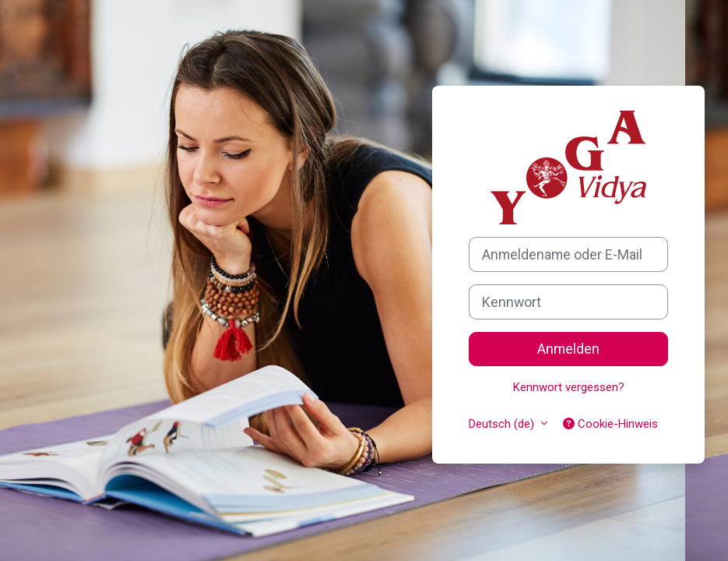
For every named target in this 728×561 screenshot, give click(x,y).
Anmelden (568, 349)
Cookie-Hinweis (610, 424)
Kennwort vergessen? (569, 387)
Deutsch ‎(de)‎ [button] (503, 424)
